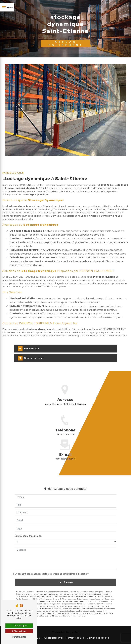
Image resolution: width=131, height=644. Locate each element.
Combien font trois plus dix (28, 527)
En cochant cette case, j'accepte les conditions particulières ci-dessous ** (52, 565)
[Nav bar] (7, 7)
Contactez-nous (30, 358)
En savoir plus (29, 349)
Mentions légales (75, 638)
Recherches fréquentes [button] (66, 632)
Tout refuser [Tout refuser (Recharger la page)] (19, 631)
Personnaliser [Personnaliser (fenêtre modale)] (19, 637)
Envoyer (69, 573)
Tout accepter (19, 626)
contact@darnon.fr (65, 450)
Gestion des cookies (98, 638)
